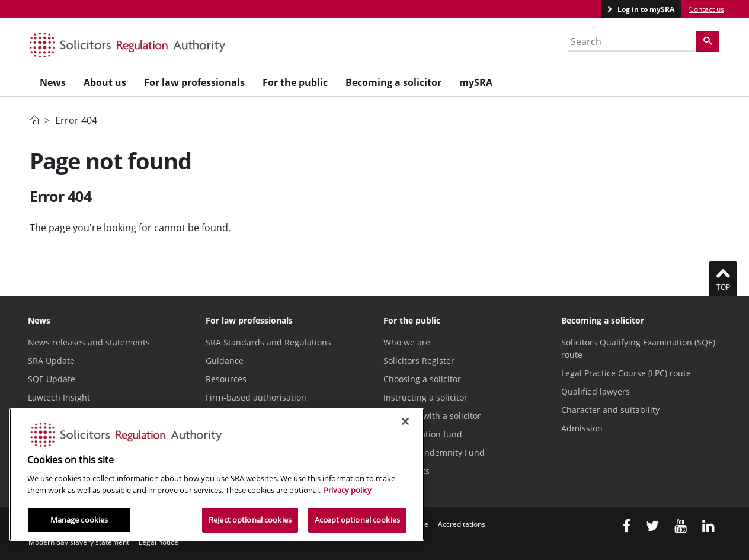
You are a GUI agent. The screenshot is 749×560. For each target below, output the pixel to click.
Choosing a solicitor (422, 379)
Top (723, 279)
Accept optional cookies (357, 520)
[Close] (405, 421)
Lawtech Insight (59, 397)
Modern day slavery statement (79, 542)
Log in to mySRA (645, 9)
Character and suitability (610, 410)
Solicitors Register (419, 361)
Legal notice (159, 542)
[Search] (708, 41)
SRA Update (51, 361)
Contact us (707, 9)
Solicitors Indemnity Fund (434, 452)
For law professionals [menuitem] (194, 82)
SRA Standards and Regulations (268, 342)
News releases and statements (89, 342)
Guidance (225, 361)
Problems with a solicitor (432, 416)
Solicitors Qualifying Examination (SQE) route (638, 348)
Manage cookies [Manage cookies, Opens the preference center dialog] (79, 520)
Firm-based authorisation (256, 397)
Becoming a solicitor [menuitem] (393, 82)
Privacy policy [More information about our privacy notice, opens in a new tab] (348, 490)
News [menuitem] (53, 82)
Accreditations (462, 524)
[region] (217, 475)
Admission (582, 428)
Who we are (407, 342)
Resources (226, 379)
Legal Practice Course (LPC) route (626, 373)
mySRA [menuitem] (476, 82)
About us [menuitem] (105, 82)
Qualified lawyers (596, 391)
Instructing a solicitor (425, 397)
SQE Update (52, 379)
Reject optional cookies (250, 520)
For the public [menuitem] (295, 82)
